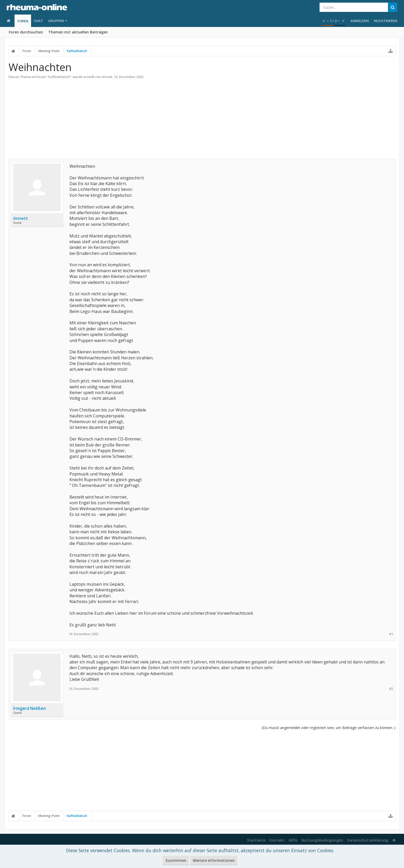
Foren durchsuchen (26, 32)
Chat (38, 21)
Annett (107, 77)
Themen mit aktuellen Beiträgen (78, 32)
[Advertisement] (202, 118)
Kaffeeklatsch (59, 77)
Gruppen (56, 21)
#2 (391, 689)
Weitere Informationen (214, 860)
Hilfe (293, 840)
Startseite (256, 840)
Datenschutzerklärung (368, 840)
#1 (391, 634)
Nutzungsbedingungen (322, 840)
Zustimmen (176, 860)
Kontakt (277, 840)
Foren (23, 21)
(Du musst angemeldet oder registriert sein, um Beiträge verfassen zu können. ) (329, 728)
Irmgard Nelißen (30, 708)
